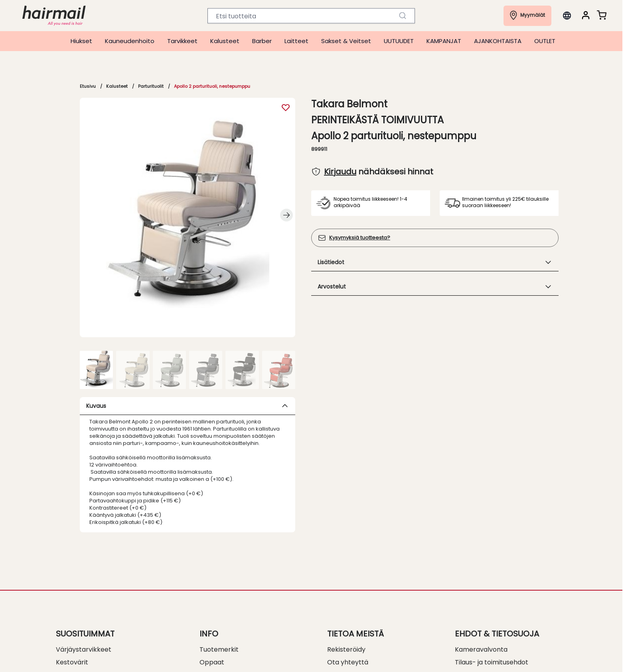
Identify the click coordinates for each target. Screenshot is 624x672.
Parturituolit (151, 86)
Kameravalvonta (481, 649)
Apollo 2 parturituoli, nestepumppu (212, 86)
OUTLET (545, 41)
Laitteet (296, 41)
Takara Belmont (349, 104)
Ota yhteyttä (348, 662)
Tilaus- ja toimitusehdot (492, 662)
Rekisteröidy (346, 649)
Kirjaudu (340, 172)
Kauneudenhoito (130, 41)
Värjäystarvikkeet (84, 649)
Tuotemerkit (219, 649)
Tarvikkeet (182, 41)
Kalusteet (225, 41)
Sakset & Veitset (346, 41)
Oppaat (212, 662)
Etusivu (88, 86)
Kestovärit (72, 662)
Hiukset (81, 41)
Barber (262, 41)
